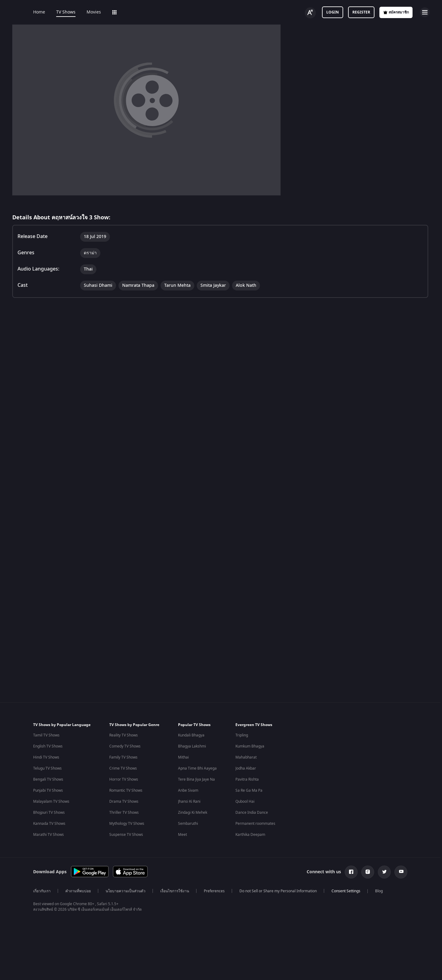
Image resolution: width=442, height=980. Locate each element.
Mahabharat (246, 757)
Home (39, 12)
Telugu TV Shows (47, 768)
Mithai (183, 757)
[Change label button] (310, 13)
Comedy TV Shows (125, 746)
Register (361, 12)
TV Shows (66, 12)
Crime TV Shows (123, 768)
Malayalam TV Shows (51, 801)
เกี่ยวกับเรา (42, 891)
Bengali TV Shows (48, 779)
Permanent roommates (255, 824)
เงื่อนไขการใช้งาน (175, 891)
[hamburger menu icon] (425, 12)
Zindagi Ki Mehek (193, 813)
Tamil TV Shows (46, 735)
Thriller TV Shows (124, 813)
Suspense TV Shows (126, 835)
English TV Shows (48, 746)
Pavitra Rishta (247, 779)
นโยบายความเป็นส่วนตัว (126, 891)
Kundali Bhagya (191, 735)
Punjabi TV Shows (48, 790)
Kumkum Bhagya (250, 746)
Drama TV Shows (124, 801)
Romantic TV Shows (126, 790)
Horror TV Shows (124, 779)
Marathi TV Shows (48, 835)
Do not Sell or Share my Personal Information (278, 891)
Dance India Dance (252, 813)
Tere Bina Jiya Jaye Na (196, 779)
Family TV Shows (123, 757)
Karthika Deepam (250, 835)
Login (333, 12)
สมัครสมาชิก (396, 12)
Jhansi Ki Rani (189, 801)
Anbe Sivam (188, 790)
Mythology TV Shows (127, 824)
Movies (94, 12)
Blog (379, 891)
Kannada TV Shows (49, 824)
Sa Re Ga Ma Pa (249, 790)
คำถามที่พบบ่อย (78, 891)
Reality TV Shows (124, 735)
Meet (182, 835)
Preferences (214, 891)
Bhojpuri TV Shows (49, 813)
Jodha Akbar (246, 768)
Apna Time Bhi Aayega (197, 768)
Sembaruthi (188, 824)
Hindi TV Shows (46, 757)
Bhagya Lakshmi (192, 746)
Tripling (242, 735)
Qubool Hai (245, 801)
